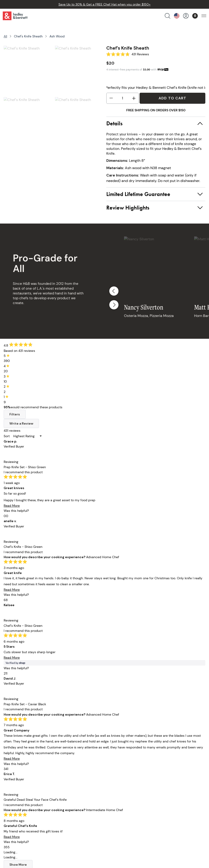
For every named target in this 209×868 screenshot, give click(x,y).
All (5, 36)
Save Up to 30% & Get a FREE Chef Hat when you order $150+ (104, 4)
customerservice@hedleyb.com (41, 824)
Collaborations (27, 790)
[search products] (168, 16)
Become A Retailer (119, 796)
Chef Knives (24, 758)
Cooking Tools (26, 777)
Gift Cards (23, 796)
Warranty (112, 771)
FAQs (108, 764)
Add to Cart (172, 98)
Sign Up (173, 661)
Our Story (67, 751)
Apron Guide (70, 777)
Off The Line (69, 783)
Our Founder (70, 758)
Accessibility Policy (120, 790)
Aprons (20, 751)
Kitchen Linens (26, 771)
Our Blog (66, 771)
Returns (110, 758)
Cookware (23, 764)
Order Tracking (116, 751)
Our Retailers (70, 764)
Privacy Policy (115, 777)
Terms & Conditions (120, 783)
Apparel (21, 783)
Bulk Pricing (24, 803)
